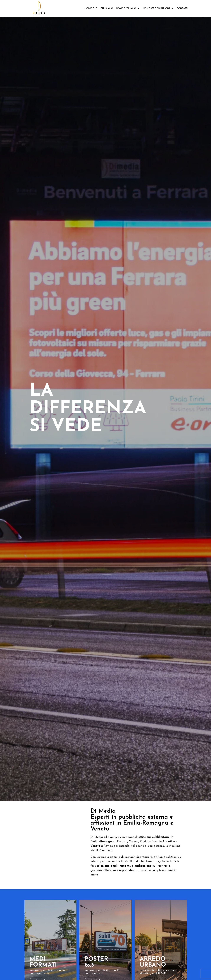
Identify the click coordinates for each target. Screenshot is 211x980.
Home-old (91, 8)
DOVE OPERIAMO (128, 8)
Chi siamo (107, 8)
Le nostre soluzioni (158, 8)
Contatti (182, 8)
